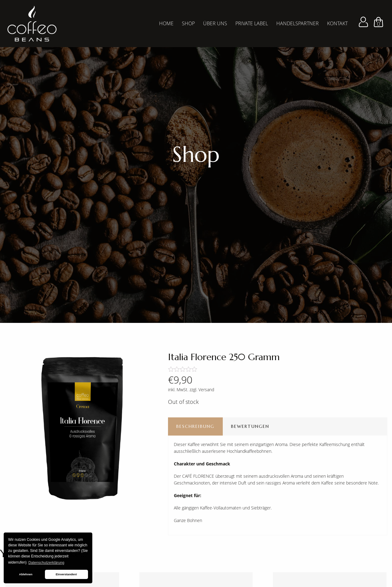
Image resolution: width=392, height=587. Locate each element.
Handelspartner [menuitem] (298, 23)
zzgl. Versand (202, 390)
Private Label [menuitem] (252, 23)
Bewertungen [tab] (250, 426)
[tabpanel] (196, 161)
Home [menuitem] (166, 23)
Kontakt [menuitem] (337, 23)
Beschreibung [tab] (195, 426)
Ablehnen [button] (26, 574)
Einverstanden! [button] (66, 574)
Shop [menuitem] (188, 23)
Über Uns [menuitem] (215, 23)
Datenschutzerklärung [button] (46, 563)
